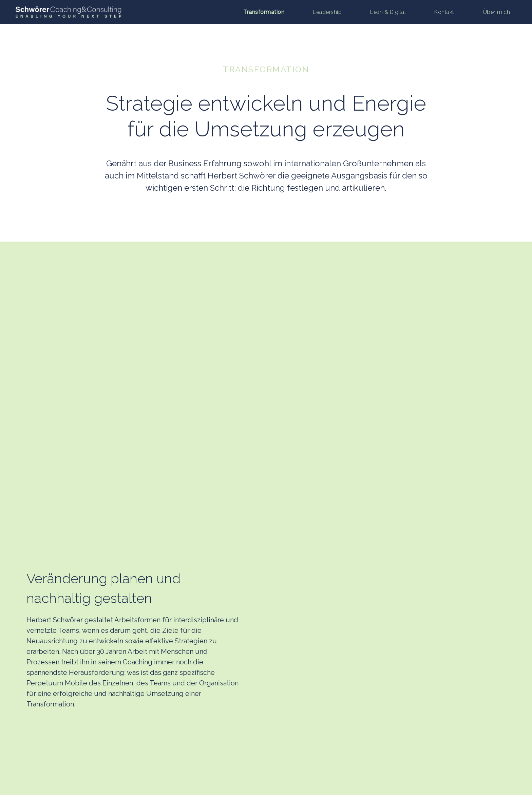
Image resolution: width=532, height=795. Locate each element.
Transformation (264, 12)
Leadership (327, 12)
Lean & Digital (388, 12)
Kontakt (444, 12)
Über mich (497, 12)
